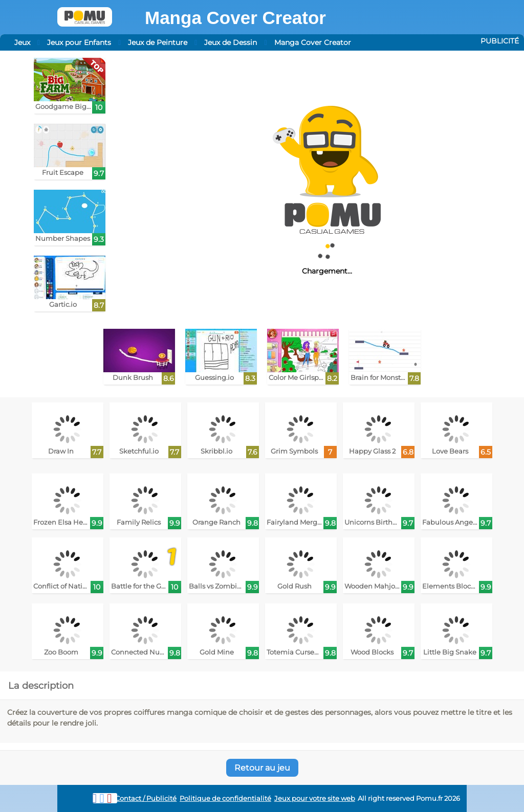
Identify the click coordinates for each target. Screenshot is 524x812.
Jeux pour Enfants (79, 42)
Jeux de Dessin (231, 42)
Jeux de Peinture (158, 42)
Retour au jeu (262, 768)
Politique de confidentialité (225, 798)
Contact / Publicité (146, 798)
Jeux (22, 42)
